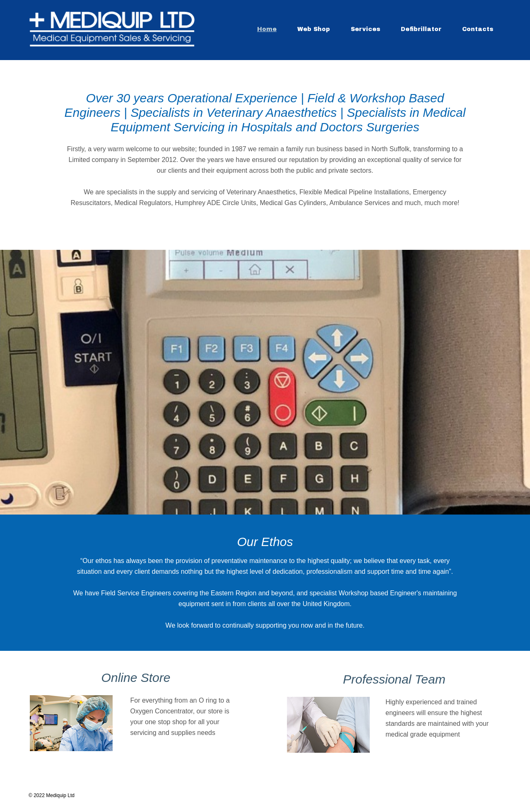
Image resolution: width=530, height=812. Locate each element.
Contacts (478, 29)
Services (365, 29)
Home (267, 29)
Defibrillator (421, 29)
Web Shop (314, 29)
